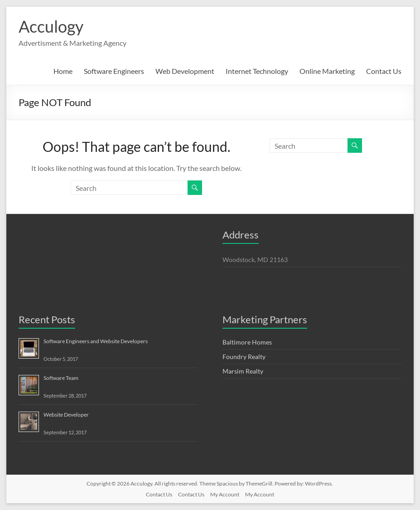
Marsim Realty (243, 371)
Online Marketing (327, 71)
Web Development (185, 71)
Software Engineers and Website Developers (96, 341)
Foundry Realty (244, 357)
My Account (225, 494)
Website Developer (66, 415)
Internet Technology (257, 71)
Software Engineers (114, 71)
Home (63, 71)
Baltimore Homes (247, 342)
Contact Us (384, 71)
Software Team (61, 378)
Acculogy (51, 26)
